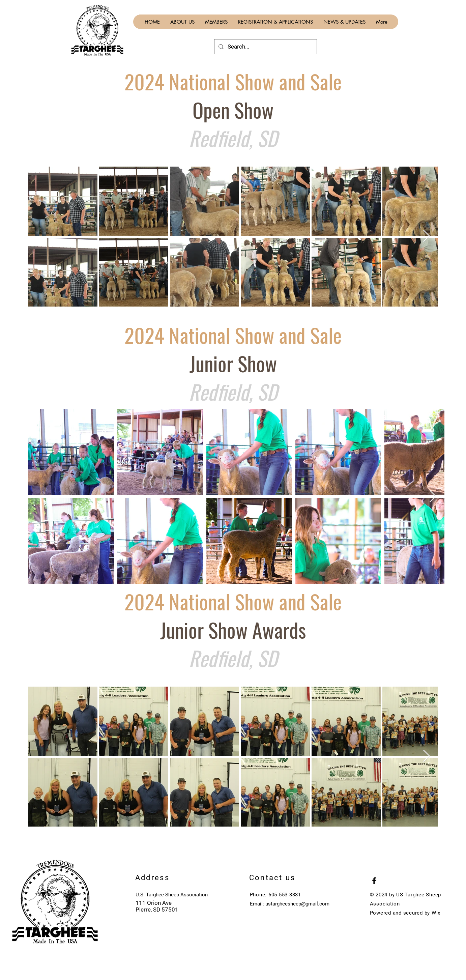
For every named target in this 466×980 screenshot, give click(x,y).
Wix (436, 913)
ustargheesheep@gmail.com (297, 904)
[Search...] (265, 47)
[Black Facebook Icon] (374, 881)
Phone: (259, 895)
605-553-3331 (285, 895)
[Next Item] (426, 236)
